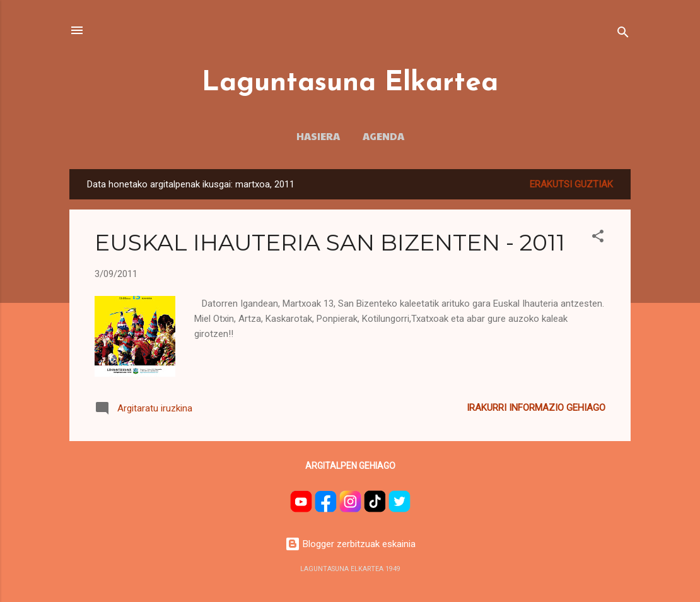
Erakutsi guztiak (571, 184)
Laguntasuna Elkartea (350, 83)
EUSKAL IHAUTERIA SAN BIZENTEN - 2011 (330, 242)
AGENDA (383, 136)
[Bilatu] (623, 34)
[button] (598, 238)
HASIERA (318, 136)
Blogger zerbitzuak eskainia (350, 544)
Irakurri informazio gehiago (536, 408)
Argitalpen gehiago (350, 466)
